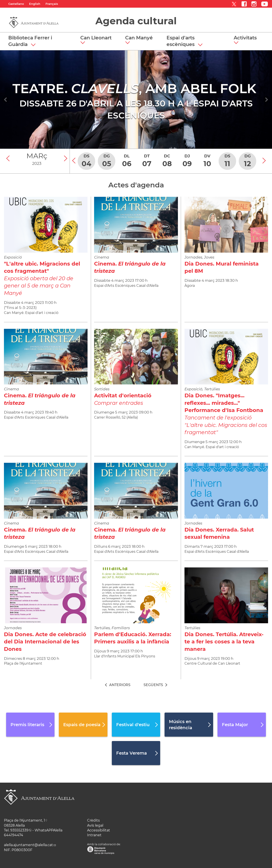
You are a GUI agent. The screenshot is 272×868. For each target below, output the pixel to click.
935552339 (19, 830)
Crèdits (93, 820)
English (35, 4)
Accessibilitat (99, 830)
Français (52, 4)
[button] (98, 40)
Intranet (94, 835)
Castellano (16, 4)
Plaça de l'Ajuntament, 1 (25, 820)
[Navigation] (6, 100)
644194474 (14, 835)
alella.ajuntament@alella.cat (28, 845)
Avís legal (95, 825)
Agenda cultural (136, 21)
